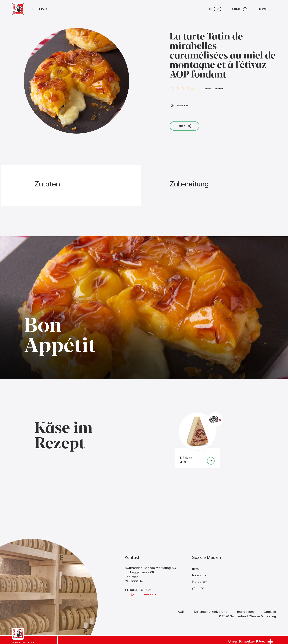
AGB (181, 612)
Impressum (245, 612)
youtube (198, 588)
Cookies (270, 612)
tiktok (196, 569)
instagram (200, 582)
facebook (199, 575)
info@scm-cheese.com (142, 594)
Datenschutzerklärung (211, 612)
